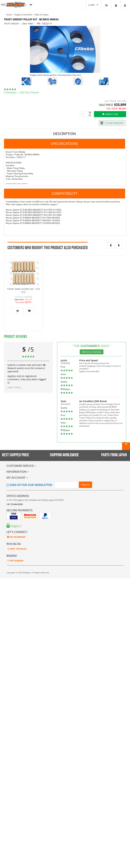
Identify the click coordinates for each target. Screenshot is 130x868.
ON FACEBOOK (17, 537)
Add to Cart (110, 114)
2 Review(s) (10, 92)
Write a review (92, 352)
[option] (65, 49)
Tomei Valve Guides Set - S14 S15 (23, 290)
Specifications (65, 144)
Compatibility (65, 193)
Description (64, 134)
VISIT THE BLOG (18, 549)
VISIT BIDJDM (16, 561)
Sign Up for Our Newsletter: (30, 485)
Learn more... (15, 387)
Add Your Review (29, 92)
